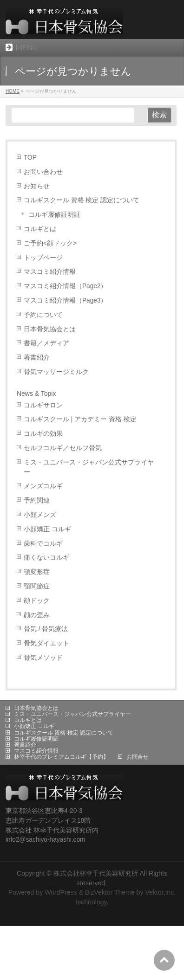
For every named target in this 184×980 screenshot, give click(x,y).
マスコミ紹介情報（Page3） (66, 300)
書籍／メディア (46, 343)
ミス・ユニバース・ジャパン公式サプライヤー (89, 467)
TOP (30, 158)
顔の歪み (37, 615)
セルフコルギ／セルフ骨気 (63, 448)
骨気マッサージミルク (56, 372)
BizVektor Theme (110, 892)
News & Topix (36, 393)
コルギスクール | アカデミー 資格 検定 (80, 419)
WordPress (61, 892)
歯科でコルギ (43, 544)
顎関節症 (37, 586)
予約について (43, 315)
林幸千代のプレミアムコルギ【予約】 (61, 757)
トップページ (43, 258)
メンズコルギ (43, 486)
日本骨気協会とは (50, 329)
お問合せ (138, 757)
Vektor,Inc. (160, 892)
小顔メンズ (40, 515)
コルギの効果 (43, 434)
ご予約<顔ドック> (50, 243)
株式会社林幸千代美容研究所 (96, 873)
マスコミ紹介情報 (50, 272)
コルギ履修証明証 (54, 215)
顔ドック (37, 601)
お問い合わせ (43, 172)
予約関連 (37, 500)
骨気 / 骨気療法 (46, 629)
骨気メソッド (43, 658)
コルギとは (40, 229)
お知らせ (37, 186)
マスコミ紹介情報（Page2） (66, 286)
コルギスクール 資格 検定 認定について (82, 200)
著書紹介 (37, 358)
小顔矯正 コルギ (47, 529)
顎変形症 (37, 572)
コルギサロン (43, 405)
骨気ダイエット (46, 643)
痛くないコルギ (46, 558)
